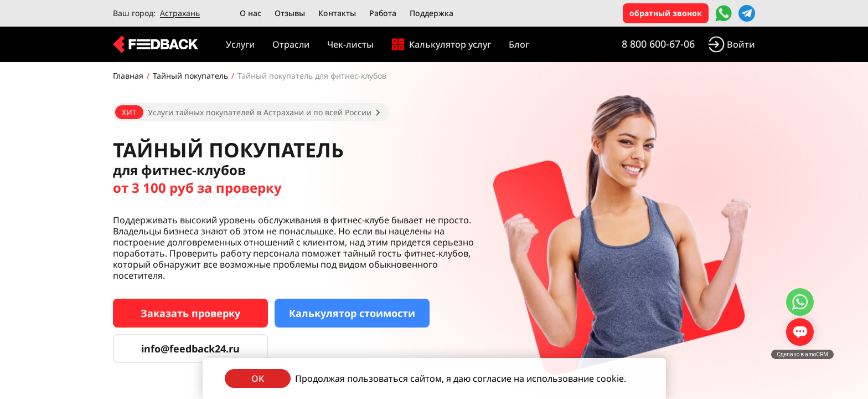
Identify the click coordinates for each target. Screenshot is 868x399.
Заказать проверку (190, 313)
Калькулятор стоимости (352, 313)
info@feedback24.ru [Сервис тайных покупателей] (190, 349)
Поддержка (432, 13)
